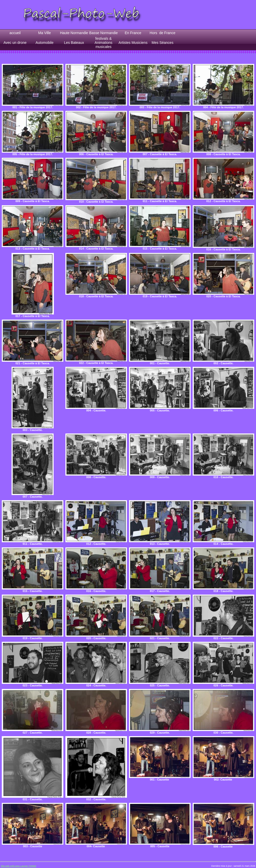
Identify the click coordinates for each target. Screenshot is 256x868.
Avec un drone (15, 43)
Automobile (44, 43)
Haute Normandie (74, 33)
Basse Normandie (104, 33)
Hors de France (162, 33)
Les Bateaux (74, 43)
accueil (15, 33)
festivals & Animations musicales (104, 43)
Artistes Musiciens (133, 43)
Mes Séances (163, 43)
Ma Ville (45, 33)
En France (133, 33)
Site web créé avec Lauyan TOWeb (18, 866)
